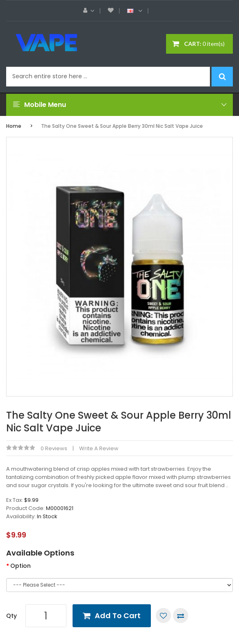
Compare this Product (181, 616)
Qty (11, 616)
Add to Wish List (163, 616)
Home (14, 126)
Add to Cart (118, 616)
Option (20, 566)
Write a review (99, 448)
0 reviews (54, 448)
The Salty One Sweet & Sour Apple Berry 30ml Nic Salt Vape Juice (122, 126)
